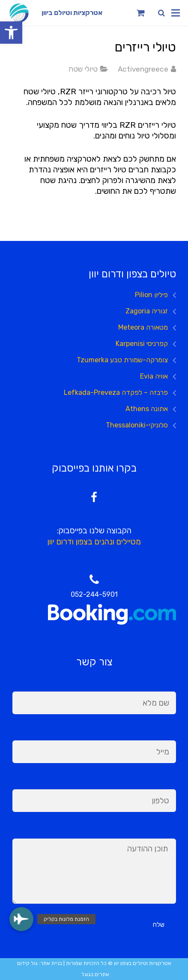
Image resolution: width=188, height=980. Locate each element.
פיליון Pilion (151, 295)
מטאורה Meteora (143, 327)
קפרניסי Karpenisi (142, 344)
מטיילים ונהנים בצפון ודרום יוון (94, 542)
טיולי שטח (83, 69)
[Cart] (141, 13)
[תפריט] (176, 13)
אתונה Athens (147, 409)
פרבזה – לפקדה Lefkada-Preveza (116, 392)
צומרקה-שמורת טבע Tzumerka (122, 360)
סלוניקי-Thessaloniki (137, 425)
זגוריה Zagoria (147, 311)
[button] (11, 33)
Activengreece (143, 69)
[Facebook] (94, 498)
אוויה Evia (154, 376)
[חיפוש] (161, 13)
